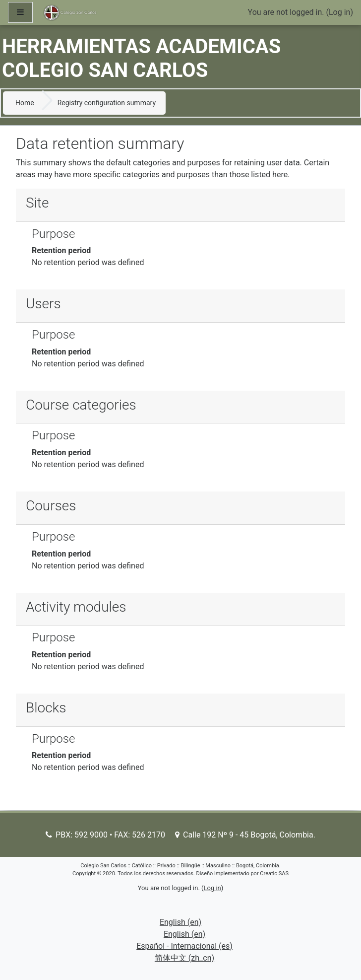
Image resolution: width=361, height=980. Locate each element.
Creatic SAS (274, 874)
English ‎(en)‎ (180, 922)
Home (25, 103)
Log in (339, 12)
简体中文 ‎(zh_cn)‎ (184, 958)
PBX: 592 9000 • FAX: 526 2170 (105, 835)
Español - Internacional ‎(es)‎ (184, 946)
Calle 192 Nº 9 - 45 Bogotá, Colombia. (245, 835)
